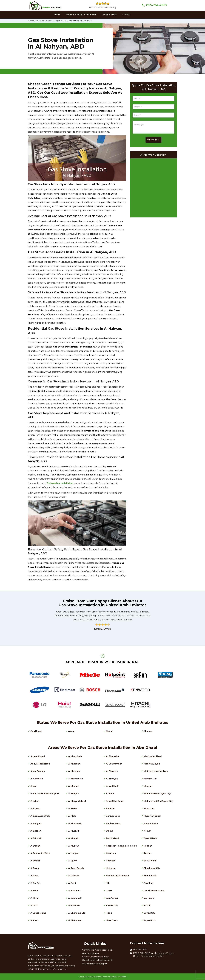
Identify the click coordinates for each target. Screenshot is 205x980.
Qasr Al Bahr (151, 838)
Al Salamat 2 (75, 898)
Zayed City (150, 913)
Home (57, 14)
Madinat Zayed (152, 764)
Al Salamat (74, 891)
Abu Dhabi (36, 731)
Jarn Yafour (112, 898)
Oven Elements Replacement (97, 960)
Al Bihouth (36, 838)
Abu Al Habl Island (40, 764)
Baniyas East (113, 816)
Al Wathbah (112, 786)
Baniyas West (113, 823)
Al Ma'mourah (76, 779)
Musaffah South (152, 816)
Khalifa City (112, 905)
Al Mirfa (72, 816)
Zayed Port (150, 920)
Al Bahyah (36, 823)
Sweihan (148, 883)
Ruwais (148, 853)
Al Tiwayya (112, 779)
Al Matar (73, 809)
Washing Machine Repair (95, 963)
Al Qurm (73, 861)
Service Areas (110, 14)
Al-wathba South (115, 801)
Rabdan (148, 846)
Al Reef (72, 883)
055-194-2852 (157, 5)
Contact (126, 14)
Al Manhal (73, 786)
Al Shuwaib (112, 771)
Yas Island (149, 898)
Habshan (111, 868)
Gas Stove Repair (91, 953)
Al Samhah (74, 905)
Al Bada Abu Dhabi (40, 816)
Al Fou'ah (35, 883)
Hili (108, 883)
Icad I (109, 891)
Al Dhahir (35, 861)
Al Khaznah (74, 764)
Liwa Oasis (112, 920)
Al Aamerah (37, 779)
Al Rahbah (74, 876)
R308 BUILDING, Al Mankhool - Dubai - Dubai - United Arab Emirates (154, 955)
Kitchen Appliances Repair (95, 957)
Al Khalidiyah (75, 756)
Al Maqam (74, 794)
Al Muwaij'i (74, 838)
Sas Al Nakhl (150, 861)
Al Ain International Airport (45, 794)
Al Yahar (110, 794)
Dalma (109, 831)
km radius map (153, 187)
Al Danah (35, 846)
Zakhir (147, 905)
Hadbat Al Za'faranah (117, 876)
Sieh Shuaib (150, 876)
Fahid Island (112, 838)
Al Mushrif (74, 831)
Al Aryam (35, 809)
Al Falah (35, 868)
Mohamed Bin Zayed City (157, 794)
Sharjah (148, 731)
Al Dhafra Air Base (40, 853)
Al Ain (33, 786)
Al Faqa (34, 876)
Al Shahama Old (77, 913)
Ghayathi (111, 861)
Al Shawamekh (114, 764)
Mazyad (148, 786)
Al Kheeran (74, 771)
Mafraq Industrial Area (156, 771)
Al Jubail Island (38, 913)
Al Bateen (36, 831)
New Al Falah (151, 823)
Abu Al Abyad (38, 756)
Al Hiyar (35, 898)
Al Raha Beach (76, 868)
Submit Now (153, 140)
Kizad (109, 913)
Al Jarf (34, 905)
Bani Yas (110, 809)
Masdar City (150, 779)
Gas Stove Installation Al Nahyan (77, 21)
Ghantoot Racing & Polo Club (121, 846)
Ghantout (111, 853)
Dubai (109, 731)
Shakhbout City (152, 868)
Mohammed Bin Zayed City (158, 801)
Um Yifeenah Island (154, 891)
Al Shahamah (75, 920)
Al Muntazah (75, 823)
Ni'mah (148, 831)
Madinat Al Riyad (153, 756)
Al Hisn (34, 891)
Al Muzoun (74, 846)
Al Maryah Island (77, 801)
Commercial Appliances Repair (98, 950)
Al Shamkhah (113, 756)
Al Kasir (34, 920)
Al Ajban (35, 801)
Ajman (72, 731)
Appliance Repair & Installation (81, 14)
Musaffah (149, 809)
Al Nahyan (74, 853)
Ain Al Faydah (38, 771)
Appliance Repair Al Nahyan (48, 21)
